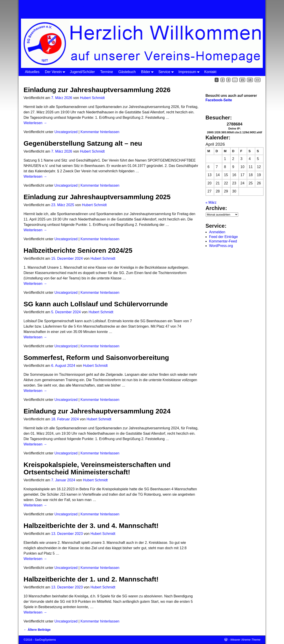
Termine (107, 72)
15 (242, 80)
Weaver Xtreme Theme (245, 640)
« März (211, 202)
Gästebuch (127, 72)
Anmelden (217, 232)
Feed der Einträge (223, 237)
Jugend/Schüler (82, 72)
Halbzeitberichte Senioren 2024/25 (78, 250)
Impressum (190, 72)
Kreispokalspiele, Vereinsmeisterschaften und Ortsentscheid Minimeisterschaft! (97, 468)
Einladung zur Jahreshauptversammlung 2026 (97, 90)
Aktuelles (32, 72)
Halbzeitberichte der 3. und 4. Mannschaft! (91, 526)
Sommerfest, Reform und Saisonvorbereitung (96, 358)
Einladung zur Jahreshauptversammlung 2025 (97, 197)
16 (250, 80)
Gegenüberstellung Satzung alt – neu (83, 143)
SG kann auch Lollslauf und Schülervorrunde (96, 304)
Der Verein (56, 72)
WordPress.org (221, 246)
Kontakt (210, 72)
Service (167, 72)
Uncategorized (66, 132)
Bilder (148, 72)
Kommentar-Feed (223, 241)
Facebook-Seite (219, 100)
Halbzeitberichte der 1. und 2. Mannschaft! (91, 579)
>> (258, 80)
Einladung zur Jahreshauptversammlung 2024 (97, 411)
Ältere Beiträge (37, 630)
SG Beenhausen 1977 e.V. (86, 5)
